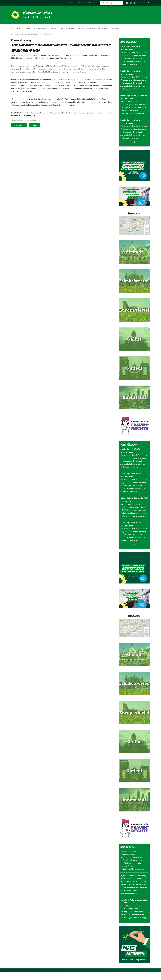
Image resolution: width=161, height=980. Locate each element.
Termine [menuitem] (27, 28)
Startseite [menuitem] (16, 28)
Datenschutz (93, 3)
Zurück (34, 125)
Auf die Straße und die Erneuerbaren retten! (131, 858)
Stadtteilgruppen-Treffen (131, 46)
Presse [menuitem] (54, 28)
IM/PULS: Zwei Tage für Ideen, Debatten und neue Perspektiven (134, 884)
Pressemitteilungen (33, 121)
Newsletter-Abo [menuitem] (41, 28)
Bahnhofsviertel (18, 121)
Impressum (83, 3)
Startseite (47, 35)
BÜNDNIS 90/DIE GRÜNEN (40, 13)
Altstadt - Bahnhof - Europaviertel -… (26, 35)
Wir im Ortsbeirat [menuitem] (85, 28)
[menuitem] (72, 3)
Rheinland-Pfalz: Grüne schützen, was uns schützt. (132, 909)
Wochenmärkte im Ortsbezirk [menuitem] (111, 28)
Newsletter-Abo (72, 3)
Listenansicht (19, 125)
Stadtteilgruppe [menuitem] (67, 28)
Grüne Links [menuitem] (143, 3)
